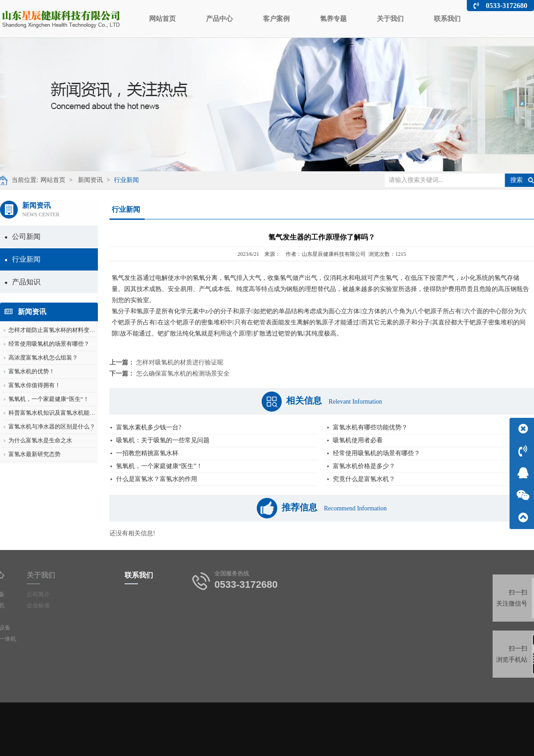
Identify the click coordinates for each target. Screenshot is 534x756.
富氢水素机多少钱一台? (149, 427)
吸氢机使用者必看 (358, 440)
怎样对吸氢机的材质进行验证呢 (180, 362)
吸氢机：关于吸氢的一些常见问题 (163, 440)
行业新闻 (122, 180)
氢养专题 (333, 19)
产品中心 (219, 19)
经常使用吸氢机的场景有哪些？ (49, 344)
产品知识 (22, 282)
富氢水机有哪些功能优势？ (370, 427)
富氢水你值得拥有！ (34, 385)
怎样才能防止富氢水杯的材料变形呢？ (58, 330)
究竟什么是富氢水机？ (364, 479)
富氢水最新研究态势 (34, 454)
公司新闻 (22, 237)
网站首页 (162, 19)
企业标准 (27, 605)
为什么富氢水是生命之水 (40, 440)
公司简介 (27, 594)
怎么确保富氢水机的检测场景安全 (183, 374)
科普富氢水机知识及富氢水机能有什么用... (63, 413)
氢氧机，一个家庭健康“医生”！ (49, 399)
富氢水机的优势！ (32, 371)
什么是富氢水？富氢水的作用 (157, 479)
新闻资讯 (87, 180)
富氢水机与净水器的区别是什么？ (52, 427)
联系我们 (447, 19)
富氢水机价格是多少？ (364, 466)
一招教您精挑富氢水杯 (147, 453)
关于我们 (390, 19)
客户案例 (276, 19)
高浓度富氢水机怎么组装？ (43, 358)
